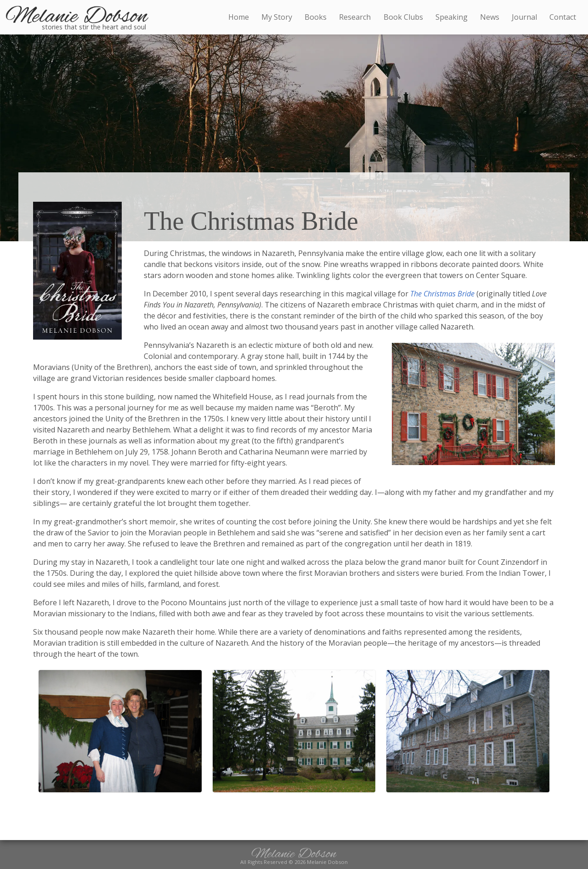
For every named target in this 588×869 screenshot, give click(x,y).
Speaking (452, 17)
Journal (524, 17)
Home (239, 17)
